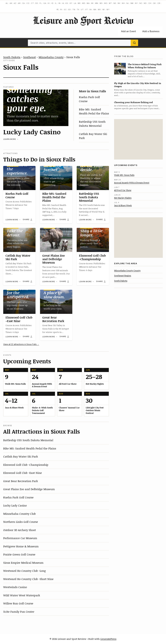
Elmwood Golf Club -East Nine (19, 319)
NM (132, 3)
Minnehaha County (51, 57)
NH (123, 3)
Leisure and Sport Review (83, 20)
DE (37, 3)
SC (65, 10)
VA (91, 10)
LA (75, 3)
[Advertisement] (138, 139)
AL (7, 3)
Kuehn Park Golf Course (17, 195)
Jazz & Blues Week (123, 205)
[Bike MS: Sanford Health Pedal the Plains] (56, 178)
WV (99, 10)
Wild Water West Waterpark (22, 595)
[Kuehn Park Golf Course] (19, 178)
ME (79, 3)
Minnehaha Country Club (19, 514)
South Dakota (12, 57)
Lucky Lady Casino (32, 132)
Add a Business (151, 31)
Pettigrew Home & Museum (21, 546)
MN (97, 3)
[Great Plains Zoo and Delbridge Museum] (56, 240)
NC (141, 3)
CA (24, 3)
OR (159, 3)
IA (63, 3)
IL (56, 3)
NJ (128, 3)
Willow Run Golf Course (18, 603)
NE (115, 3)
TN (74, 10)
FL (41, 3)
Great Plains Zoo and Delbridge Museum (53, 259)
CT (33, 3)
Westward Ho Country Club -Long (24, 571)
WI (104, 10)
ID (52, 3)
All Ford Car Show (123, 190)
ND (145, 3)
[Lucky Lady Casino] (36, 108)
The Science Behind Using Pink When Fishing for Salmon (145, 66)
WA (95, 10)
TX (78, 10)
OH (150, 3)
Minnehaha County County (127, 271)
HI (49, 3)
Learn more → (11, 139)
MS (101, 3)
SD (69, 10)
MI (92, 3)
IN (59, 3)
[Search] (134, 43)
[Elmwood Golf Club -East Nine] (19, 302)
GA (45, 3)
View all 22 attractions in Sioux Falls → (21, 344)
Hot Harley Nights (123, 198)
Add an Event (128, 31)
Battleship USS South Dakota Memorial (92, 124)
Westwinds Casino (15, 587)
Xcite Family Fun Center (19, 612)
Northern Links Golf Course (21, 522)
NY (136, 3)
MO (106, 3)
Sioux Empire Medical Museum (23, 563)
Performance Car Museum (20, 538)
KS (67, 3)
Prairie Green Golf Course (19, 554)
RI (61, 10)
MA (88, 3)
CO (28, 3)
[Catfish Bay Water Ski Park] (19, 240)
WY (108, 10)
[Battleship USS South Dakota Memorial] (93, 178)
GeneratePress (108, 639)
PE (58, 10)
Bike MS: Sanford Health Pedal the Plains (94, 111)
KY (71, 3)
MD (84, 3)
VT (87, 10)
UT (82, 10)
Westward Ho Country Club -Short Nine (28, 579)
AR (19, 3)
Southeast (30, 57)
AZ (15, 3)
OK (154, 3)
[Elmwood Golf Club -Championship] (93, 240)
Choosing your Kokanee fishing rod (133, 102)
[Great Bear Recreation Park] (56, 302)
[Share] (28, 220)
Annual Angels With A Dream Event (132, 183)
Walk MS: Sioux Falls (124, 175)
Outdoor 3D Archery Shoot (20, 530)
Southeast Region (123, 276)
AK (11, 3)
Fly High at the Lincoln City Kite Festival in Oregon (138, 85)
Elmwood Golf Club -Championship (92, 257)
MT (110, 3)
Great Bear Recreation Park (53, 319)
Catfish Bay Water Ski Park (18, 257)
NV (119, 3)
